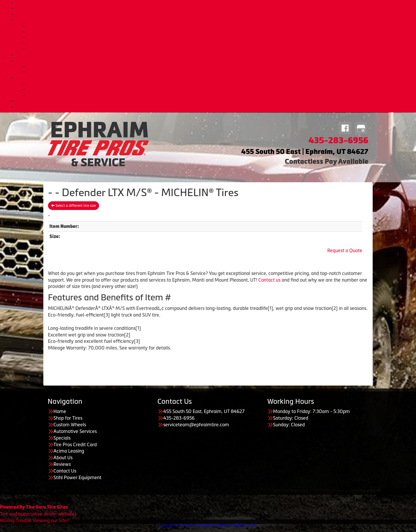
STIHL (214, 107)
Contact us (269, 280)
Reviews (62, 464)
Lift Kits (220, 37)
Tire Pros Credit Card (220, 66)
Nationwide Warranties (220, 49)
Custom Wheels (214, 14)
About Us (214, 78)
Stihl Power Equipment (77, 477)
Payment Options (214, 60)
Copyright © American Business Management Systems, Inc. (208, 525)
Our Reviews (220, 95)
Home (214, 3)
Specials (214, 55)
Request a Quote (345, 250)
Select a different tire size (74, 206)
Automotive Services (214, 20)
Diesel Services (220, 31)
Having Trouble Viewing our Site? (34, 520)
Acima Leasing (220, 72)
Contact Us (214, 101)
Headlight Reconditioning (220, 43)
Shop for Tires (214, 8)
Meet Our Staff (220, 89)
